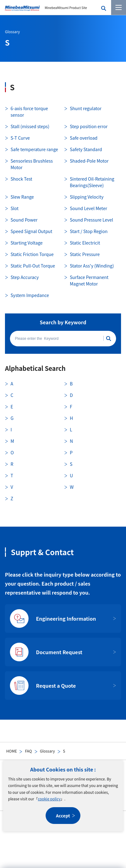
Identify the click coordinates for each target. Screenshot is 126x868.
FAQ (28, 751)
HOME (11, 751)
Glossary (47, 751)
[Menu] (119, 7)
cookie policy (49, 799)
